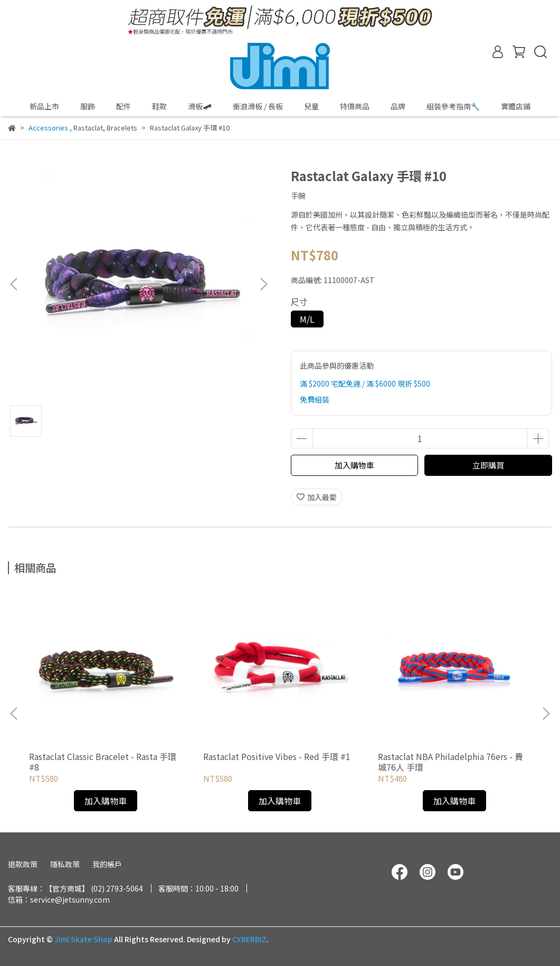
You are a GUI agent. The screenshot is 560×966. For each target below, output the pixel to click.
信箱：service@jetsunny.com (59, 899)
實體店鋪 (516, 106)
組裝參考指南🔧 (453, 106)
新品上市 (44, 106)
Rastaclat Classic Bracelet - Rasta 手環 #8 (103, 762)
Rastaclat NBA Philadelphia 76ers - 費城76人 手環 (450, 762)
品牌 (398, 106)
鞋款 (159, 106)
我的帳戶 (107, 864)
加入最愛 (317, 497)
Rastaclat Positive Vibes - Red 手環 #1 (277, 756)
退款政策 (23, 864)
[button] (263, 284)
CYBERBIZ (249, 939)
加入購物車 (354, 465)
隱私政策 (65, 864)
